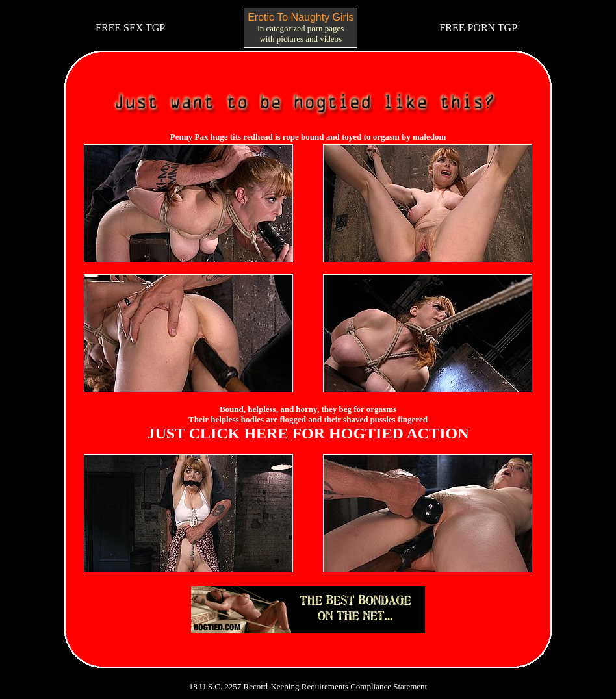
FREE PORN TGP (478, 28)
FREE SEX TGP (130, 28)
